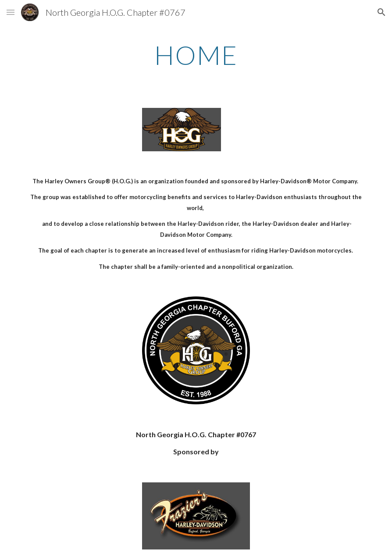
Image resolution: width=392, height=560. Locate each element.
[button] (11, 12)
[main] (196, 55)
